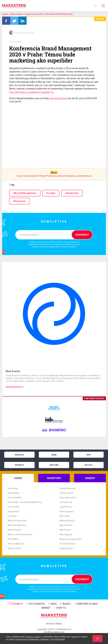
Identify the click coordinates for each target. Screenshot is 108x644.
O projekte (15, 604)
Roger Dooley (66, 548)
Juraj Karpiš (13, 511)
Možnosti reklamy (54, 624)
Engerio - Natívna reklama (13, 14)
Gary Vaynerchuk (68, 498)
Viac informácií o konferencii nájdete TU (31, 92)
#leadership (72, 193)
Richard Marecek (16, 544)
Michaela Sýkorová (17, 525)
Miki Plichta (65, 530)
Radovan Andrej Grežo (71, 539)
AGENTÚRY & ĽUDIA (86, 604)
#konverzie (19, 201)
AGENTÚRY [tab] (54, 478)
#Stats (88, 465)
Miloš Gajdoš (66, 534)
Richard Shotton (67, 544)
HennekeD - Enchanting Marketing (25, 502)
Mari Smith (65, 516)
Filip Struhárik (14, 498)
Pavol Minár (13, 539)
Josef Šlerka (66, 507)
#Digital (19, 455)
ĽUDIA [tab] (18, 478)
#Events (19, 465)
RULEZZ (65, 604)
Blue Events (13, 371)
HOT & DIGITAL (36, 604)
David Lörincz (66, 493)
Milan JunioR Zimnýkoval (20, 534)
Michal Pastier (15, 530)
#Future (54, 465)
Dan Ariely (13, 488)
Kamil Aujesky (67, 511)
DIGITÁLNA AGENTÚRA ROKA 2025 (59, 14)
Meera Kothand (67, 521)
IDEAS (53, 604)
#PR (88, 455)
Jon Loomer (14, 507)
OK (97, 638)
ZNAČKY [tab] (90, 478)
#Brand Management (25, 193)
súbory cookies (34, 637)
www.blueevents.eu (14, 387)
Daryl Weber (14, 493)
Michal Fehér (66, 525)
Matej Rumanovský (17, 521)
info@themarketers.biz (54, 632)
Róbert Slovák (15, 548)
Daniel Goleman (67, 488)
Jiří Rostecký (66, 502)
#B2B (54, 455)
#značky (51, 193)
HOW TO (60, 608)
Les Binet (12, 516)
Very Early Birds (58, 98)
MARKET (45, 608)
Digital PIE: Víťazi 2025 (34, 14)
